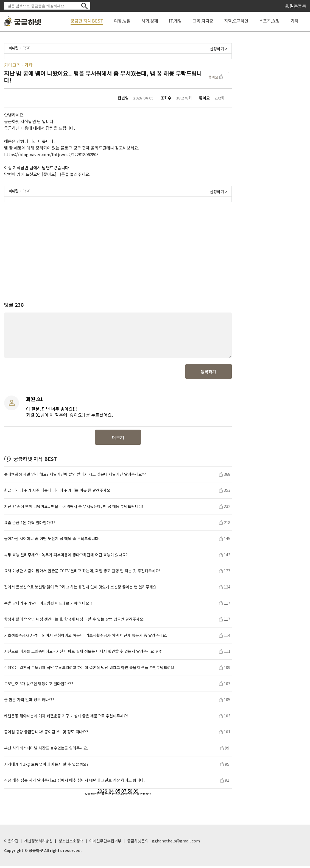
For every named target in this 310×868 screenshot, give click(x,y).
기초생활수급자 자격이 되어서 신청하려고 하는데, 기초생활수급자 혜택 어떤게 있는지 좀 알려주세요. (86, 637)
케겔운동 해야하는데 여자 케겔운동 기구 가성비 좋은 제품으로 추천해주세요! (66, 718)
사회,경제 (150, 21)
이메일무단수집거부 (105, 843)
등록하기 (208, 373)
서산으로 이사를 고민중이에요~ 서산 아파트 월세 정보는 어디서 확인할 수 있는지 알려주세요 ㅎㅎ (83, 653)
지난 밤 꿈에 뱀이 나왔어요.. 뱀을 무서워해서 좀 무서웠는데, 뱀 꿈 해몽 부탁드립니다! (74, 508)
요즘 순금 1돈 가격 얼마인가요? (30, 525)
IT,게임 (175, 21)
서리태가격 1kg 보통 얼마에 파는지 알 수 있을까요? (46, 766)
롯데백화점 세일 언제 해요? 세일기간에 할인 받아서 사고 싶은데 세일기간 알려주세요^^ (75, 476)
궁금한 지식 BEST (87, 21)
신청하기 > (219, 49)
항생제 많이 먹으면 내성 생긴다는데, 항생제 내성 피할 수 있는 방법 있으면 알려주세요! (74, 621)
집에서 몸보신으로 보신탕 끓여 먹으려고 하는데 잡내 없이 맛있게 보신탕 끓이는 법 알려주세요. (81, 589)
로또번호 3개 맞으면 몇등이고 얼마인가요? (39, 686)
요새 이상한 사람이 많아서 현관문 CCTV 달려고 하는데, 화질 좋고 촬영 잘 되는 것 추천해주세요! (82, 573)
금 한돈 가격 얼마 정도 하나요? (29, 702)
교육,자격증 (203, 21)
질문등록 (295, 6)
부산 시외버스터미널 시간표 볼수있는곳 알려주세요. (46, 750)
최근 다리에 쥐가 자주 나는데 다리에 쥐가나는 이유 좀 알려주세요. (58, 492)
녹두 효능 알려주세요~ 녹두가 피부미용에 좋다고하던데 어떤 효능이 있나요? (66, 557)
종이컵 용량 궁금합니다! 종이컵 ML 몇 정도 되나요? (46, 734)
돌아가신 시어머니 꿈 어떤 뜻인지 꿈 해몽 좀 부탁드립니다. (52, 541)
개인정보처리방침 (38, 843)
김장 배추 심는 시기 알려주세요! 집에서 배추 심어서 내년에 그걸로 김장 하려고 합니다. (74, 782)
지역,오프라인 (236, 21)
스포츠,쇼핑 (269, 21)
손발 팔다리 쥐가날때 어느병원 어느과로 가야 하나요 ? (48, 605)
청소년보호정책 (71, 843)
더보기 (118, 439)
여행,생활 (122, 21)
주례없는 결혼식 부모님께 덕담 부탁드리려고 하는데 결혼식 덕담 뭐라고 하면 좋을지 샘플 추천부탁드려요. (90, 669)
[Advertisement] (118, 247)
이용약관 (11, 843)
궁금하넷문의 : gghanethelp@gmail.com (164, 843)
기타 (294, 21)
